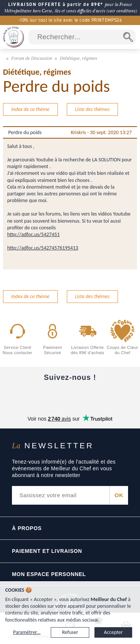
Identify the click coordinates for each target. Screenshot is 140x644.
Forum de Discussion (32, 58)
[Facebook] (14, 396)
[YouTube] (42, 396)
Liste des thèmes (92, 109)
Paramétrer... (27, 632)
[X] (98, 396)
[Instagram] (70, 396)
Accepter (113, 632)
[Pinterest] (126, 396)
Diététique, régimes (78, 58)
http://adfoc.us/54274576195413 (43, 248)
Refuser (70, 632)
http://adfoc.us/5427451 (33, 234)
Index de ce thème (30, 109)
